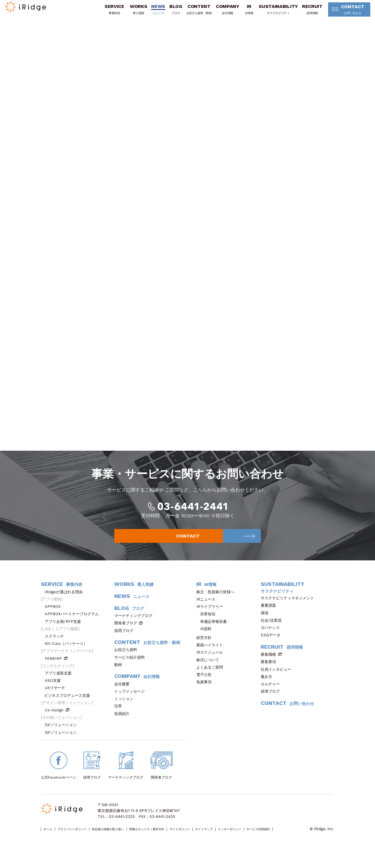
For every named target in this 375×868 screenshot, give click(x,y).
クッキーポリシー (290, 839)
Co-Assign (57, 719)
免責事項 (206, 691)
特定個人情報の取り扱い (130, 839)
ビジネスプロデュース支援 (69, 705)
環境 (266, 622)
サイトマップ (256, 839)
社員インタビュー (278, 679)
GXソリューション (63, 742)
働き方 (268, 686)
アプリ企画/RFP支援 (65, 631)
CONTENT (190, 13)
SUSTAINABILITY (270, 13)
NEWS (150, 13)
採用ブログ (126, 640)
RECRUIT (304, 13)
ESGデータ (272, 644)
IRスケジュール (212, 662)
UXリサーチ (57, 697)
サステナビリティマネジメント (289, 607)
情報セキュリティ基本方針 (181, 839)
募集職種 (271, 664)
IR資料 (206, 638)
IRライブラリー (212, 616)
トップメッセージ (131, 701)
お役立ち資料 (128, 659)
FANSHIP (56, 668)
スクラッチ (56, 646)
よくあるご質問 (212, 677)
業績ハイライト (212, 654)
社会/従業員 (273, 630)
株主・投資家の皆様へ (217, 601)
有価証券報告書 (213, 631)
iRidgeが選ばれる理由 (66, 601)
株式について (210, 669)
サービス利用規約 (56, 844)
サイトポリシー (224, 839)
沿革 (120, 715)
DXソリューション (63, 734)
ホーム (50, 839)
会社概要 (124, 693)
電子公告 (206, 684)
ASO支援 (55, 690)
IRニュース (208, 609)
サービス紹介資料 (131, 667)
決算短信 (208, 623)
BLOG (167, 13)
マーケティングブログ (135, 625)
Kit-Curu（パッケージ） (68, 653)
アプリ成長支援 (60, 683)
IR (240, 13)
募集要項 (270, 671)
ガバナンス (272, 637)
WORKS (130, 13)
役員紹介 (124, 723)
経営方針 (206, 647)
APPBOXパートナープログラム (74, 623)
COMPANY (219, 13)
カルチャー (272, 693)
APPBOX (55, 616)
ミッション (126, 708)
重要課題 (270, 615)
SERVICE (106, 13)
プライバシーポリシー (82, 839)
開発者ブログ (126, 632)
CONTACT (342, 13)
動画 (120, 674)
